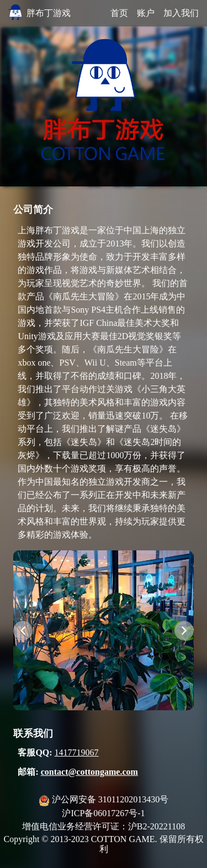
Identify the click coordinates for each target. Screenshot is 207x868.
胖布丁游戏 (49, 13)
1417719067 (77, 752)
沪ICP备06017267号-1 (103, 813)
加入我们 (181, 13)
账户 (146, 13)
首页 (119, 13)
